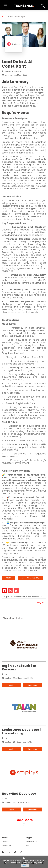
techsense (6, 842)
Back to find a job (14, 17)
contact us (6, 845)
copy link (41, 603)
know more (33, 685)
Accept (25, 865)
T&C (28, 845)
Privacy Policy (31, 842)
